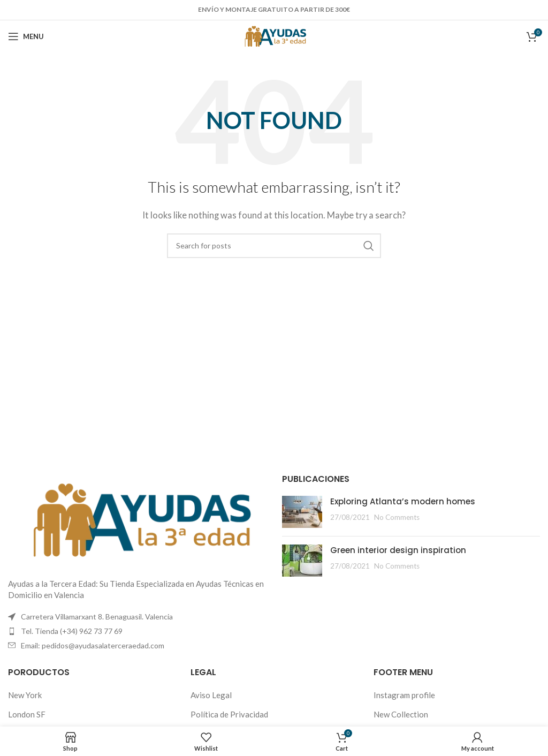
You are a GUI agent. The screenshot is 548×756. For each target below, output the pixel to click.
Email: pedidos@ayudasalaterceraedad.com (93, 645)
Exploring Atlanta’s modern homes (403, 501)
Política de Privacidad (229, 714)
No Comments (397, 517)
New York (25, 695)
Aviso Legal (211, 695)
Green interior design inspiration (398, 550)
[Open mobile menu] (26, 36)
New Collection (401, 714)
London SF (27, 714)
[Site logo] (274, 35)
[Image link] (137, 519)
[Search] (274, 246)
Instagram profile (404, 695)
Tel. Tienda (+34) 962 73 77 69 (72, 631)
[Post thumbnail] (302, 512)
